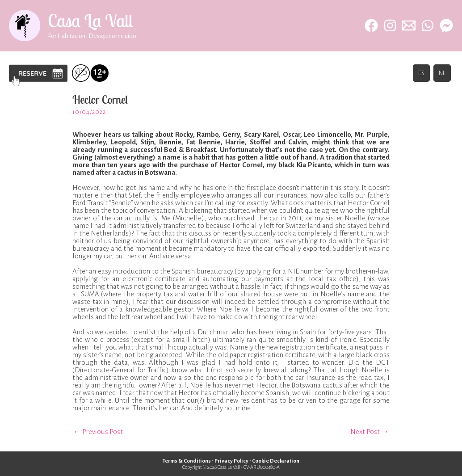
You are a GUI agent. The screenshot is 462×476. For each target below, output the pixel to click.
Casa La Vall (90, 21)
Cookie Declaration (276, 461)
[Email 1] (409, 25)
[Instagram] (390, 25)
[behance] (446, 25)
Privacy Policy (231, 461)
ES (421, 73)
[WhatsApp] (428, 25)
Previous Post (98, 432)
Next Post (370, 432)
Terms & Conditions (186, 461)
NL (442, 73)
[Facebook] (371, 25)
